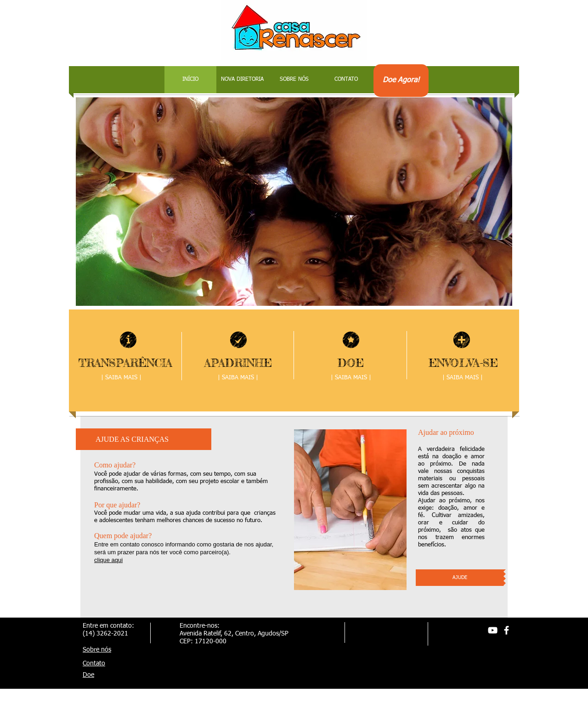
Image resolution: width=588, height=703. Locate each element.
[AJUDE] (460, 578)
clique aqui (108, 560)
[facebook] (506, 630)
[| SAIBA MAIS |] (463, 378)
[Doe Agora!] (401, 81)
